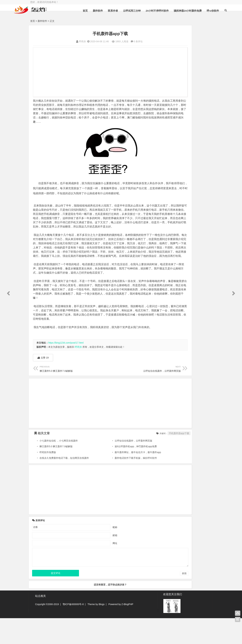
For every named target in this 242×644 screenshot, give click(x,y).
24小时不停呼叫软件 (149, 19)
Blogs (102, 630)
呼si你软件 (205, 19)
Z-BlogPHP (127, 630)
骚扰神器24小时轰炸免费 (180, 19)
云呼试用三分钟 (124, 19)
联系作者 (105, 19)
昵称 (100, 553)
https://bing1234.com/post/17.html (66, 369)
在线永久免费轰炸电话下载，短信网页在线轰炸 (64, 484)
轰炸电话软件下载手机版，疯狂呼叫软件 (122, 484)
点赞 (43, 384)
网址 (100, 569)
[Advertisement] (96, 72)
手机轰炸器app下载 (150, 459)
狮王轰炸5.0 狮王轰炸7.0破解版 (68, 394)
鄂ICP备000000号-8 (73, 630)
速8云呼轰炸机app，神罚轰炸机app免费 (122, 472)
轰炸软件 (90, 19)
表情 (155, 599)
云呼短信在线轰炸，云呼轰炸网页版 (124, 394)
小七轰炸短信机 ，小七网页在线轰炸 (59, 467)
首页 (77, 19)
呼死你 (68, 41)
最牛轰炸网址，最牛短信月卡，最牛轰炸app (124, 478)
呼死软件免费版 (48, 478)
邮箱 (100, 561)
